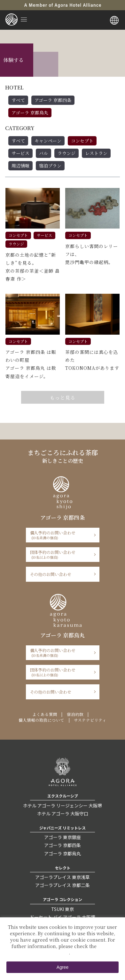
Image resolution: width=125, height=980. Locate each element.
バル (43, 153)
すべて (18, 100)
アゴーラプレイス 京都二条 (62, 885)
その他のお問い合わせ (51, 574)
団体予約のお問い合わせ (61, 554)
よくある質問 (45, 714)
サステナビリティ (90, 720)
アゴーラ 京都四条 (53, 100)
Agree (62, 967)
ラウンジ (66, 153)
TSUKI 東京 (62, 909)
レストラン (96, 153)
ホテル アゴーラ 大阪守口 (63, 813)
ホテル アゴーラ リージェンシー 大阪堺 (62, 805)
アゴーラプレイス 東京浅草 (62, 877)
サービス (20, 153)
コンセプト (82, 141)
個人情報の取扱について (41, 720)
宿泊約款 (75, 714)
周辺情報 (20, 166)
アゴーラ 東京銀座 (62, 837)
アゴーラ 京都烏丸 (30, 113)
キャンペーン (48, 141)
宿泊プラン (50, 166)
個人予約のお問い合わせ (61, 535)
